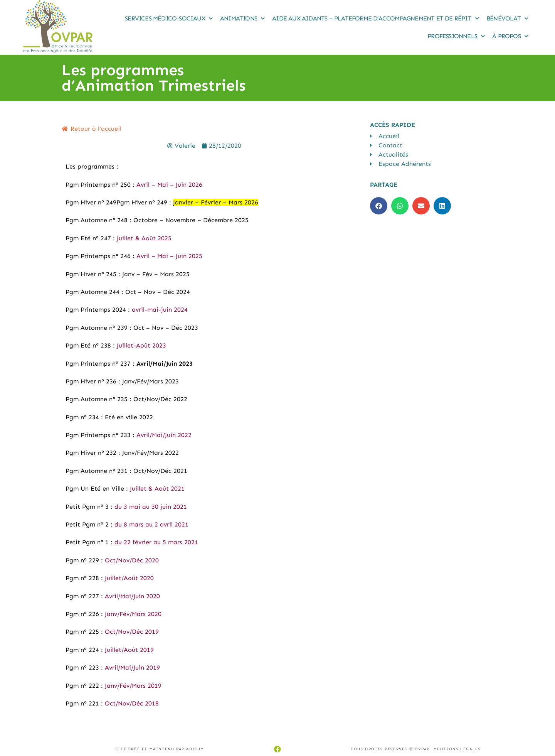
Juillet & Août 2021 (157, 489)
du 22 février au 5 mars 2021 (156, 542)
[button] (379, 206)
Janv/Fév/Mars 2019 (132, 686)
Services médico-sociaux (169, 18)
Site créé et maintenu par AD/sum (160, 749)
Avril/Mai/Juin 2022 (164, 435)
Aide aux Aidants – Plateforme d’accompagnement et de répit (375, 18)
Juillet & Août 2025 (144, 238)
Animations (242, 18)
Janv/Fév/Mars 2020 (133, 614)
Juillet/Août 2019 (129, 650)
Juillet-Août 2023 (141, 345)
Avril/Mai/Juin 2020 (132, 596)
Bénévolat (507, 18)
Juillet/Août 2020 (129, 578)
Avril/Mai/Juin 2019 (132, 667)
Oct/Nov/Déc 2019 (132, 632)
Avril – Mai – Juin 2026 (169, 185)
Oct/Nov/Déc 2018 (132, 703)
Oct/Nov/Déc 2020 (132, 560)
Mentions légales (457, 749)
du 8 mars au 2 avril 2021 (151, 524)
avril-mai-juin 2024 (160, 310)
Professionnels (456, 36)
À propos (510, 36)
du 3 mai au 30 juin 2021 (151, 507)
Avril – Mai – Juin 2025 (169, 256)
